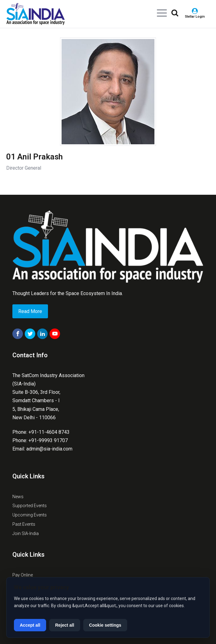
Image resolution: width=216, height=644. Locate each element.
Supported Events (30, 506)
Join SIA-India (26, 533)
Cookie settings (105, 625)
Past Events (24, 524)
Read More (30, 311)
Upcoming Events (30, 515)
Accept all (30, 625)
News (18, 497)
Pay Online (23, 575)
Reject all (65, 625)
